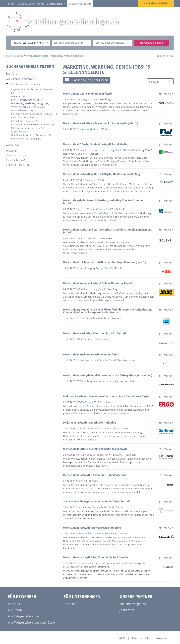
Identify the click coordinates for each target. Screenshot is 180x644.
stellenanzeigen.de (133, 604)
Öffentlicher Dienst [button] (51, 4)
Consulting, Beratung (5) (25, 121)
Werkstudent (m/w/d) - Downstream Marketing (92, 528)
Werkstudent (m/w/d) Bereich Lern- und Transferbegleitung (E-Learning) (108, 375)
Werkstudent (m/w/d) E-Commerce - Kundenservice (95, 475)
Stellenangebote (80, 4)
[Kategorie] (27, 43)
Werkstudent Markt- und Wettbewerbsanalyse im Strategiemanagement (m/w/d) (107, 231)
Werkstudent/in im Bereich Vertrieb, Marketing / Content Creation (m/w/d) (104, 202)
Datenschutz (141, 638)
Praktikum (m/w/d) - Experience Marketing (90, 423)
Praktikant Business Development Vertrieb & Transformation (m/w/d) (106, 396)
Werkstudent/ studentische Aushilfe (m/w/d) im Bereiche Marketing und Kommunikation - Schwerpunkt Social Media (108, 311)
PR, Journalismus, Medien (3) (27, 128)
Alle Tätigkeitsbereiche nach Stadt (32, 622)
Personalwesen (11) (22, 110)
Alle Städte (15, 610)
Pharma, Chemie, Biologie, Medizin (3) (32, 124)
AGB (122, 638)
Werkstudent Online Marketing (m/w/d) (87, 94)
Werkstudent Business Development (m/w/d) (91, 355)
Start (11, 4)
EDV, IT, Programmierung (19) (28, 100)
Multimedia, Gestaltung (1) (26, 139)
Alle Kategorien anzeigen (20, 79)
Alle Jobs (14, 604)
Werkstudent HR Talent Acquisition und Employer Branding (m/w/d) (105, 262)
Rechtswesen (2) (20, 132)
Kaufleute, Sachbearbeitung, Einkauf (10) (34, 114)
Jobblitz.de (127, 610)
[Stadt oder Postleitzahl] (113, 43)
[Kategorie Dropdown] (46, 43)
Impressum (164, 638)
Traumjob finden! (151, 43)
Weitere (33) (18, 96)
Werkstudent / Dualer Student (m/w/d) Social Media (95, 144)
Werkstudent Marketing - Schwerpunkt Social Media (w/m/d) (101, 123)
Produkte (70, 604)
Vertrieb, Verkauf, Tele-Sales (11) (29, 107)
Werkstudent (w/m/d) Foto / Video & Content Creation (96, 557)
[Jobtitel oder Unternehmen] (72, 43)
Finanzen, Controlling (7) (25, 117)
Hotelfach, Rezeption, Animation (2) (31, 135)
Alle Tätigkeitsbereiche (24, 616)
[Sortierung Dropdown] (170, 82)
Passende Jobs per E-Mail (87, 80)
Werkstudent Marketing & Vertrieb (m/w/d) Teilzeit (95, 333)
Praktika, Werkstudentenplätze (27, 84)
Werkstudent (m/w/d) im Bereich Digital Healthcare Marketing (102, 174)
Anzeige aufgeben (156, 3)
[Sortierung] (157, 82)
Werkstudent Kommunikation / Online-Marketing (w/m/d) (99, 283)
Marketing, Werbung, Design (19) (30, 103)
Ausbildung (26, 4)
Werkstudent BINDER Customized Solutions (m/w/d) (95, 449)
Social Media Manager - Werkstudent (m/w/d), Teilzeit (97, 501)
